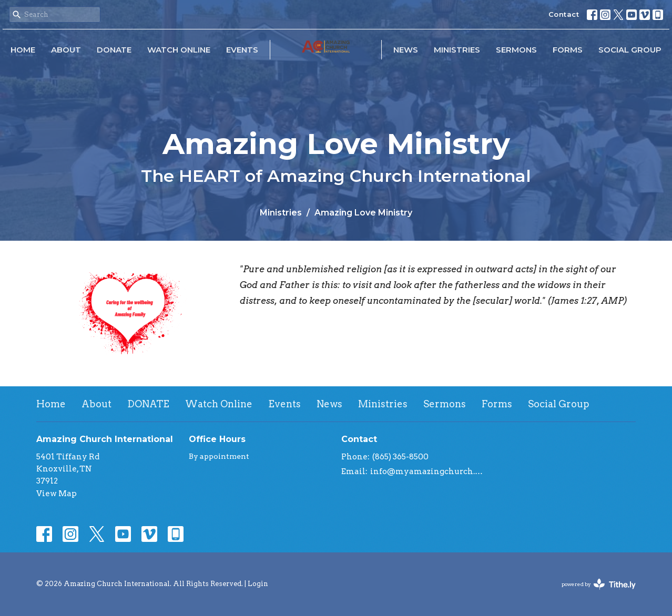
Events (242, 50)
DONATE (114, 50)
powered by (599, 584)
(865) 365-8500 (400, 457)
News (406, 50)
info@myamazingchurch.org (427, 471)
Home (23, 50)
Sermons (516, 50)
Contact (564, 14)
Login (258, 584)
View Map (57, 494)
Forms (568, 50)
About (66, 50)
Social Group (630, 50)
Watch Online (179, 50)
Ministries (457, 50)
